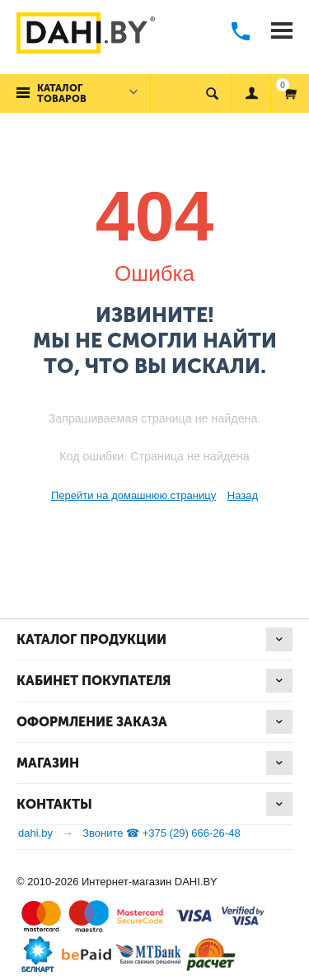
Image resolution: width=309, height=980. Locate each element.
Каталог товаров (62, 93)
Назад (243, 495)
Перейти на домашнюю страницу (133, 495)
